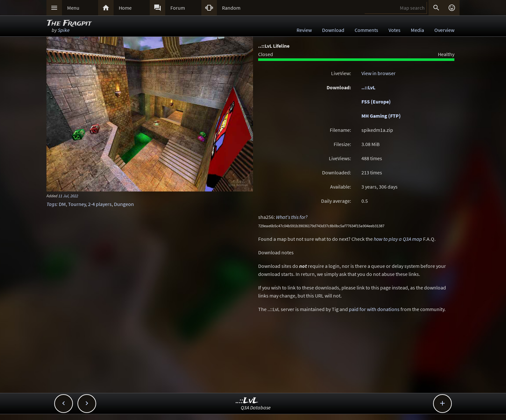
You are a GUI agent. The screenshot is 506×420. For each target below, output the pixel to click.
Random (231, 8)
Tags (51, 204)
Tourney (77, 204)
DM (62, 204)
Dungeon (124, 204)
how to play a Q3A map (398, 239)
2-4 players (100, 204)
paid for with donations (374, 309)
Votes (395, 30)
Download (333, 30)
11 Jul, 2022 (68, 196)
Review (304, 30)
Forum (178, 8)
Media (417, 30)
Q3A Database (256, 407)
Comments (366, 30)
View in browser (379, 73)
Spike (64, 30)
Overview (444, 30)
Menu (73, 8)
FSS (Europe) (376, 102)
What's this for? (292, 217)
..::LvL (368, 87)
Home (125, 8)
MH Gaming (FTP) (381, 116)
